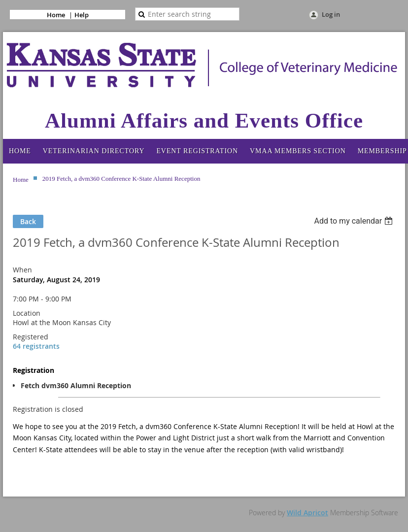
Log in (331, 14)
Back (28, 221)
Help (82, 15)
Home (56, 15)
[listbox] (355, 221)
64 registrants (36, 346)
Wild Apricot (307, 513)
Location (27, 313)
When (22, 270)
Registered (31, 337)
